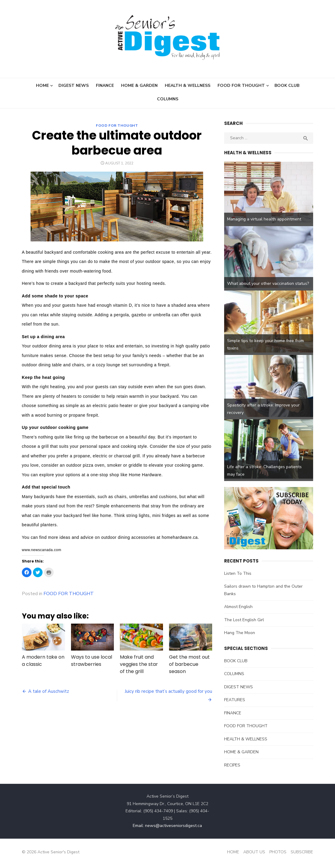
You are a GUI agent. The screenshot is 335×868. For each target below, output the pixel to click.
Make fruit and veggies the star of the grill (139, 664)
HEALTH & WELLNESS (188, 86)
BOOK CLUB (287, 86)
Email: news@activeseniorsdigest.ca (167, 829)
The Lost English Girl (244, 623)
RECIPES (233, 768)
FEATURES (235, 703)
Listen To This (238, 576)
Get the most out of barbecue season (189, 664)
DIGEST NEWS (74, 86)
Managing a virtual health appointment (264, 220)
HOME (42, 86)
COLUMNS (168, 99)
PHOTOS (279, 855)
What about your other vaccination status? (268, 285)
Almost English (239, 610)
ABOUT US (255, 855)
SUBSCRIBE (303, 855)
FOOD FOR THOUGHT (241, 86)
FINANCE (105, 86)
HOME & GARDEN (139, 86)
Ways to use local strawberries (91, 661)
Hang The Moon (240, 636)
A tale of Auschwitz (47, 692)
